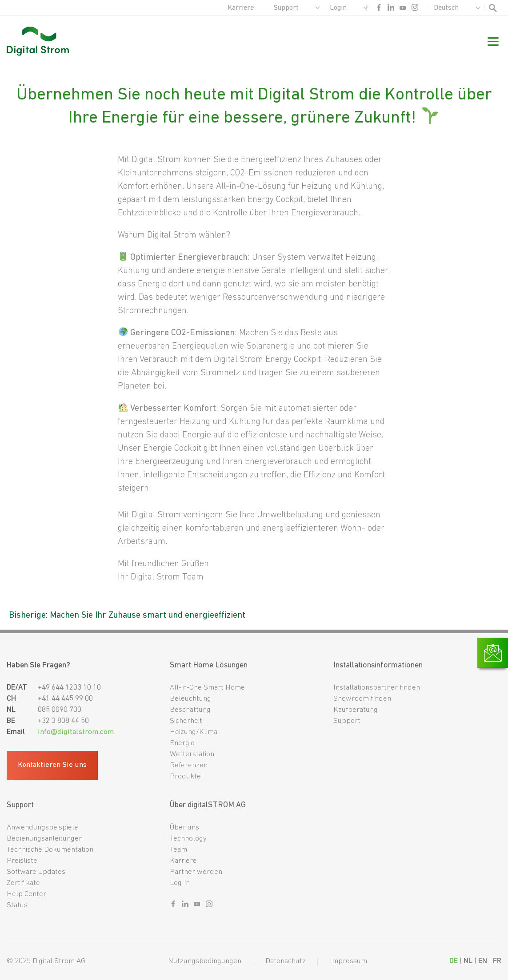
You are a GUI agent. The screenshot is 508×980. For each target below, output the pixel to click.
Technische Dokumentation (50, 850)
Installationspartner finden (377, 688)
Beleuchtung (190, 699)
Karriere (241, 8)
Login (338, 8)
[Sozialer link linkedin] (391, 10)
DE (454, 961)
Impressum (348, 961)
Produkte (185, 776)
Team (178, 850)
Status (17, 905)
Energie (182, 743)
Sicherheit (186, 721)
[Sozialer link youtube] (403, 10)
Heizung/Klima (194, 732)
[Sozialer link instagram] (415, 10)
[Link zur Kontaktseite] (493, 653)
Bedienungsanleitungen (45, 839)
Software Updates (36, 872)
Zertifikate (23, 883)
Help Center (26, 894)
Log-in (180, 883)
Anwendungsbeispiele (42, 827)
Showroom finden (362, 699)
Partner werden (196, 872)
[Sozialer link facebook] (379, 10)
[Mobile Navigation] (493, 43)
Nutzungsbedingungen (205, 961)
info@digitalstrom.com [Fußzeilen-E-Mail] (76, 732)
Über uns (184, 827)
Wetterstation (192, 754)
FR (497, 961)
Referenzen (189, 765)
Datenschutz (286, 961)
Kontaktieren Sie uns (53, 765)
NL (468, 961)
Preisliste (22, 861)
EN (483, 961)
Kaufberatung (356, 710)
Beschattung (190, 710)
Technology (188, 839)
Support (286, 8)
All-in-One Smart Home (207, 688)
